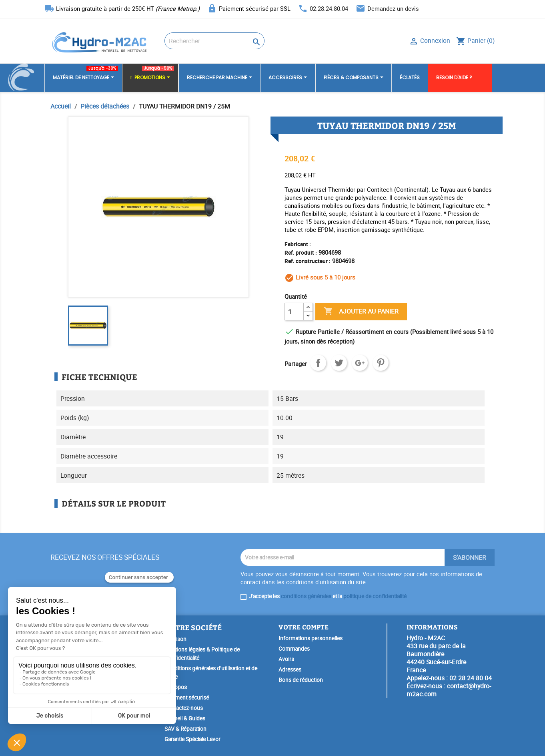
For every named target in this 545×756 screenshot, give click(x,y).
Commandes (294, 649)
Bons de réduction (301, 680)
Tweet (339, 363)
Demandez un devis (393, 8)
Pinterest (381, 363)
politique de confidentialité (375, 596)
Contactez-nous (184, 708)
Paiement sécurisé (187, 698)
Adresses (290, 670)
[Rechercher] (214, 41)
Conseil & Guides (185, 718)
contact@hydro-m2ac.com (449, 690)
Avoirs (286, 659)
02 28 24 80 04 (471, 678)
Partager (318, 363)
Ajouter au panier (361, 312)
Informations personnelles (311, 638)
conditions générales (306, 596)
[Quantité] (294, 312)
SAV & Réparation (185, 729)
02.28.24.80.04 (329, 8)
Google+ (360, 363)
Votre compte (304, 627)
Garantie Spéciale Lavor (192, 739)
